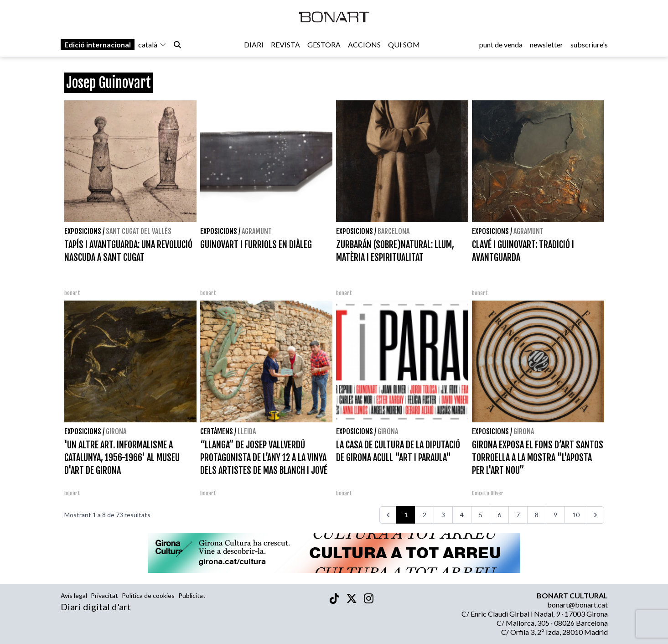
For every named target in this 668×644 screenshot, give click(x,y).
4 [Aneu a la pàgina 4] (462, 515)
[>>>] (596, 515)
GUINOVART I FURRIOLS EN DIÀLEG (256, 245)
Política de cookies (148, 595)
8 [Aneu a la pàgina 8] (537, 515)
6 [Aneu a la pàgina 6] (499, 515)
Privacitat (104, 595)
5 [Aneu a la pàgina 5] (481, 515)
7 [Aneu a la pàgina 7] (518, 515)
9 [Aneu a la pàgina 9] (555, 515)
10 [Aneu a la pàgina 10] (576, 515)
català (152, 46)
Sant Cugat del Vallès (139, 231)
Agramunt (257, 231)
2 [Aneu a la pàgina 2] (425, 515)
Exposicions (83, 231)
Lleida (247, 431)
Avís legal (74, 595)
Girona (116, 431)
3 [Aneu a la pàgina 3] (443, 515)
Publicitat (192, 595)
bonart (72, 293)
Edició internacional (98, 46)
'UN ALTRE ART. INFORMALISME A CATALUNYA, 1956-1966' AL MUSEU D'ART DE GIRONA (122, 458)
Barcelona (394, 231)
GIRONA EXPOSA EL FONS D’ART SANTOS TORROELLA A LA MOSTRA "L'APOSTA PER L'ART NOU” (538, 458)
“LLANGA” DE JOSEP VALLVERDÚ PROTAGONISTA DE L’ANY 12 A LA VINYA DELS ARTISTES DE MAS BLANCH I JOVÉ (264, 458)
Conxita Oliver (488, 493)
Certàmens (217, 431)
